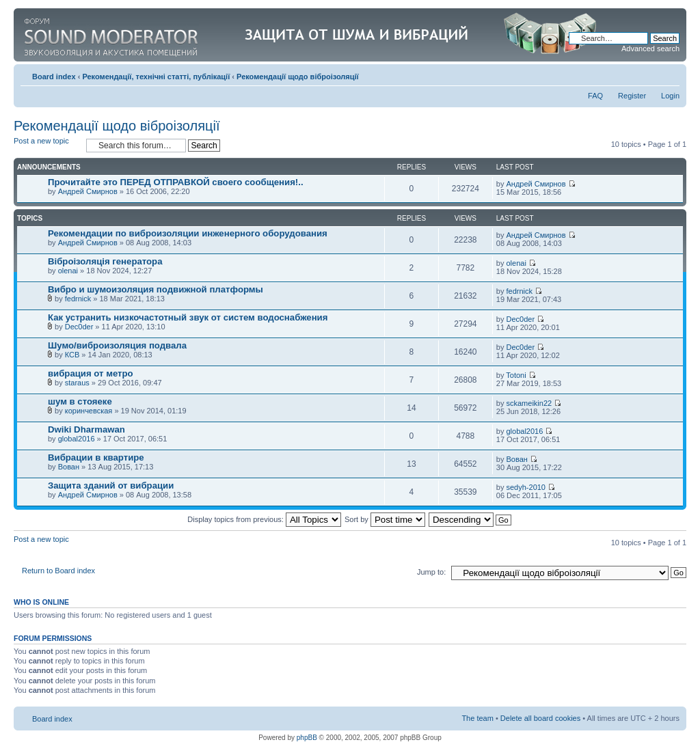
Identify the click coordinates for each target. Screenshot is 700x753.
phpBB (307, 738)
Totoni (516, 375)
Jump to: (431, 572)
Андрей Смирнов (88, 191)
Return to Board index (58, 571)
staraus (77, 383)
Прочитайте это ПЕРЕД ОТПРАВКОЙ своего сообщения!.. (176, 182)
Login (670, 96)
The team (477, 718)
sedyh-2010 (526, 487)
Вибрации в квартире (96, 457)
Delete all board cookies (540, 718)
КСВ (72, 355)
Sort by (385, 519)
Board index (54, 77)
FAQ (595, 96)
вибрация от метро (91, 373)
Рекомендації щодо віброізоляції (298, 77)
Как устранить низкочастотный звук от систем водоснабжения (188, 317)
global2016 (77, 439)
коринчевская (89, 411)
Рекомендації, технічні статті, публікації (156, 77)
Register (632, 96)
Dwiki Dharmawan (86, 429)
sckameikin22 (529, 403)
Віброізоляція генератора (105, 261)
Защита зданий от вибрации (111, 485)
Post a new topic (46, 145)
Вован (69, 467)
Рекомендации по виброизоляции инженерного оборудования (188, 233)
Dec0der (79, 327)
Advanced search (650, 49)
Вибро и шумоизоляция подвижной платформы (156, 289)
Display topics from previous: (264, 519)
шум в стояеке (80, 401)
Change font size (670, 74)
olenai (68, 271)
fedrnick (78, 299)
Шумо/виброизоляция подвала (117, 345)
